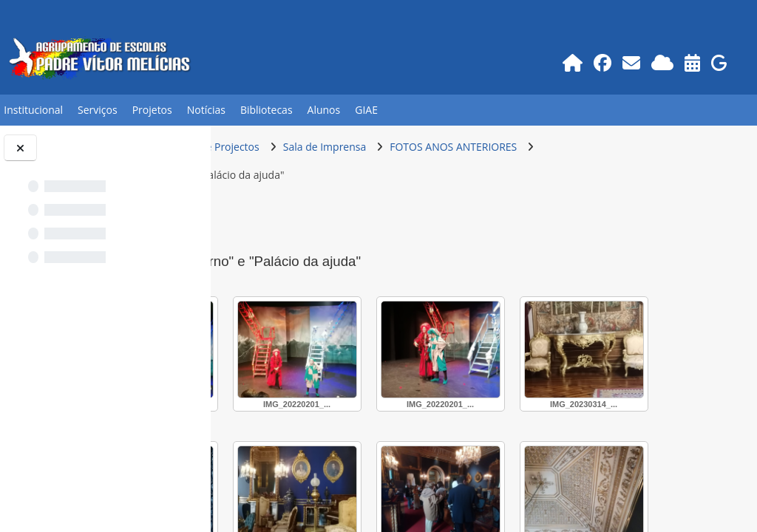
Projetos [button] (152, 110)
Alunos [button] (324, 110)
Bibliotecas (267, 110)
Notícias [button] (206, 110)
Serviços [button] (98, 110)
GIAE (366, 110)
